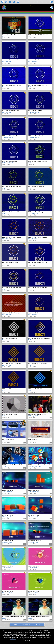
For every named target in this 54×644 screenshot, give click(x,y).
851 (30, 625)
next (39, 625)
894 (36, 625)
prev (15, 625)
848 (22, 625)
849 (24, 625)
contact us (13, 639)
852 (32, 625)
